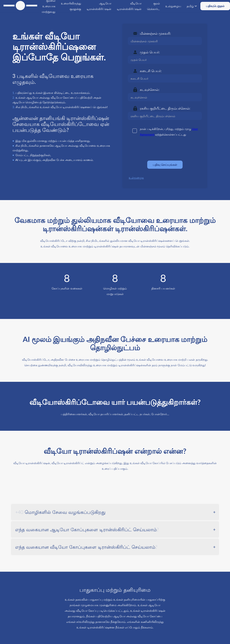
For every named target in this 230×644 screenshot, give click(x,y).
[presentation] (156, 149)
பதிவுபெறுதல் (215, 6)
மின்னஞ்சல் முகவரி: (155, 33)
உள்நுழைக (136, 178)
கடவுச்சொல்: (150, 90)
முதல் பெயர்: (150, 52)
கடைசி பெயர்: (151, 71)
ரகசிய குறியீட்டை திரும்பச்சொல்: (165, 108)
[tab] (115, 512)
